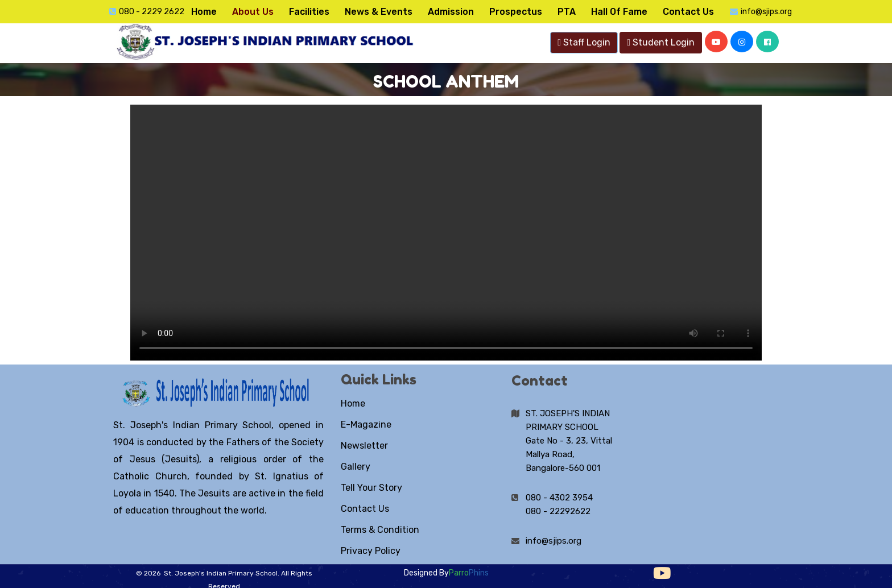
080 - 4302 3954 (559, 498)
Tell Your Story (371, 488)
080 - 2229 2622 (152, 12)
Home (204, 12)
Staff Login (584, 42)
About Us (253, 12)
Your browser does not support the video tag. (446, 233)
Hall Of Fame (619, 12)
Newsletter (364, 446)
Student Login (661, 42)
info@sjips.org (766, 12)
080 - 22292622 (558, 511)
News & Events (379, 12)
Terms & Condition (380, 530)
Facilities (309, 12)
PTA (567, 12)
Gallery (356, 467)
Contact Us (688, 12)
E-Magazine (366, 425)
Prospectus (516, 12)
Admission (451, 12)
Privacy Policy (371, 551)
